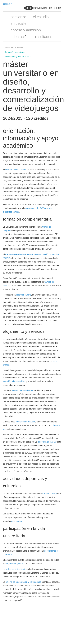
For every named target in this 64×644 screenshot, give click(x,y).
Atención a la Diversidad (14, 381)
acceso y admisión (26, 30)
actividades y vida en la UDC (18, 57)
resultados (44, 37)
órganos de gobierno (16, 564)
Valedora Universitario (16, 569)
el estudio (41, 17)
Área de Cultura (49, 494)
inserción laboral (24, 295)
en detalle (18, 23)
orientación (19, 37)
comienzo (18, 17)
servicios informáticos (26, 422)
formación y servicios (15, 52)
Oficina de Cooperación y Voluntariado (23, 582)
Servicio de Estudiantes (22, 390)
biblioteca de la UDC (47, 442)
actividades (17, 521)
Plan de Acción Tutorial (16, 170)
